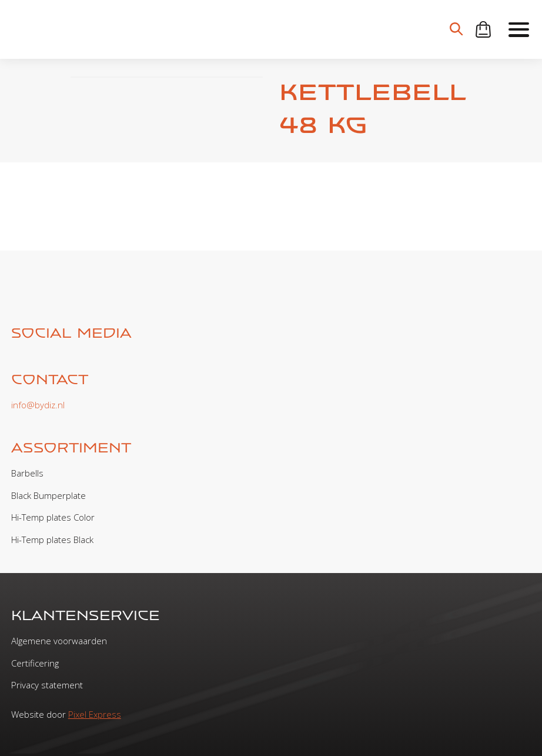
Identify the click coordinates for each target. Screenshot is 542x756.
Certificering (35, 663)
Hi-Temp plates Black (52, 539)
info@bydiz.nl (38, 405)
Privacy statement (47, 685)
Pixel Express (95, 714)
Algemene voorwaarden (59, 641)
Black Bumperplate (48, 495)
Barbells (27, 473)
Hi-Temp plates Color (53, 517)
